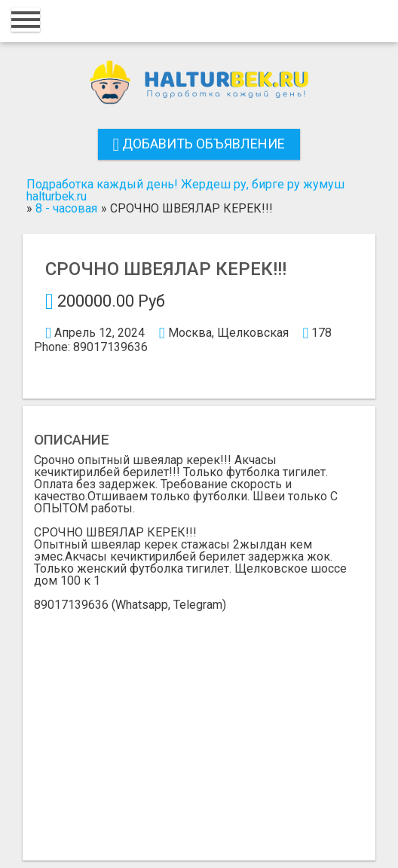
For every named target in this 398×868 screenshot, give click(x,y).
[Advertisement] (199, 724)
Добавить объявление (199, 144)
